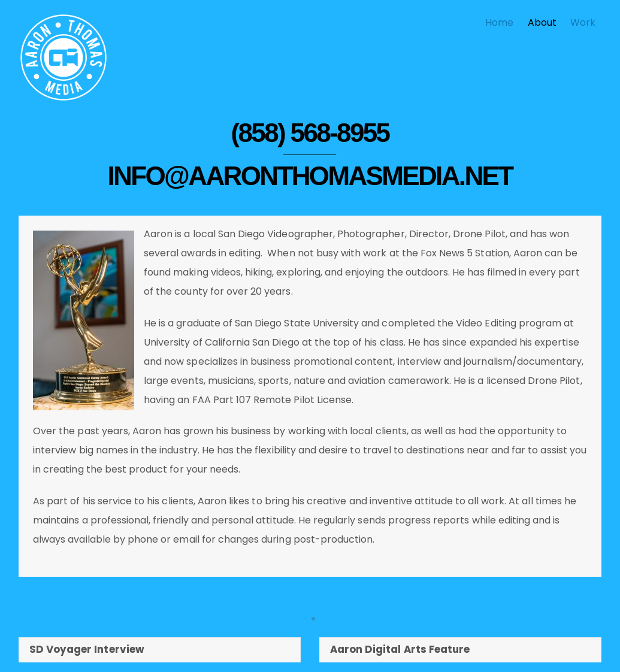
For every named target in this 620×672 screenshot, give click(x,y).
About (542, 22)
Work (583, 22)
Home (499, 22)
